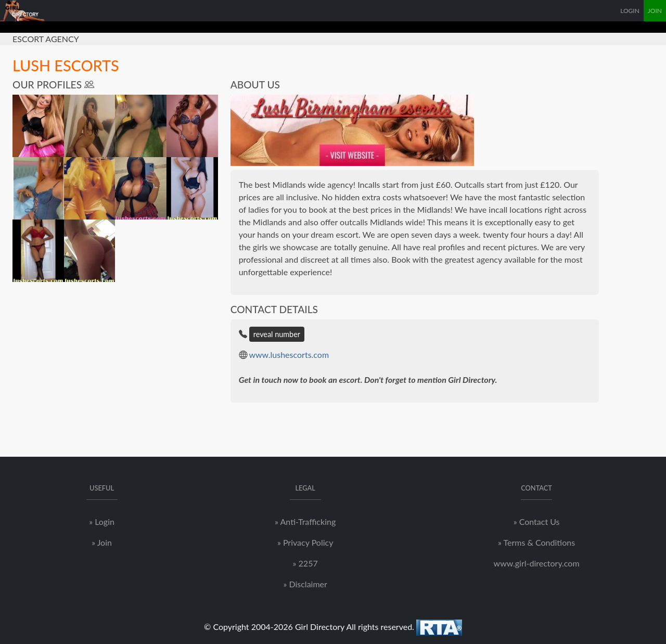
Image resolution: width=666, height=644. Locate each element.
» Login (102, 521)
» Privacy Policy (305, 542)
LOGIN (630, 11)
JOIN (655, 11)
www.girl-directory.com (537, 563)
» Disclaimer (305, 584)
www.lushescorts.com (289, 355)
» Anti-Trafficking (305, 521)
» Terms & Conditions (536, 542)
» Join (102, 542)
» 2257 (305, 563)
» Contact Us (537, 521)
